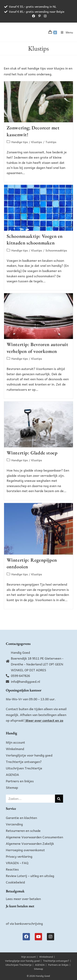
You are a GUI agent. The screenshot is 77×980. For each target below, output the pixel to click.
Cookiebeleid (15, 882)
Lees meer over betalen (23, 899)
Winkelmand (15, 749)
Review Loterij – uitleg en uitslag (30, 876)
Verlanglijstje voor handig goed (29, 755)
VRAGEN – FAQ (17, 863)
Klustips (37, 142)
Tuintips (51, 142)
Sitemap (12, 787)
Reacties (12, 869)
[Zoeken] (59, 799)
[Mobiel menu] (65, 32)
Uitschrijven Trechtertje (24, 768)
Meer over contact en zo (44, 720)
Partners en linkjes (20, 781)
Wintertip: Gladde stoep (32, 453)
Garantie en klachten (21, 818)
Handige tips (20, 142)
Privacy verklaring (19, 856)
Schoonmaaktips (56, 250)
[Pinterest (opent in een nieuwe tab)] (40, 16)
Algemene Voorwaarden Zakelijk (30, 843)
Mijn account (15, 742)
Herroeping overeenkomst (25, 850)
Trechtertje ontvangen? (24, 762)
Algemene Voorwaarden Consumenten (34, 837)
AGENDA (12, 774)
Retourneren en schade (23, 830)
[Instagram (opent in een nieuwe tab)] (44, 16)
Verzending (14, 824)
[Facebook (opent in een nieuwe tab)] (34, 16)
